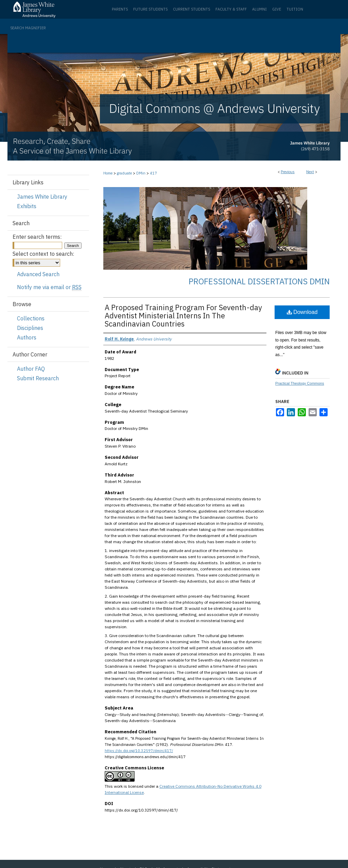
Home (108, 173)
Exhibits (27, 206)
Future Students (150, 9)
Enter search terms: (37, 237)
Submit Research (38, 378)
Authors (27, 337)
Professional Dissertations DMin (259, 281)
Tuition (295, 9)
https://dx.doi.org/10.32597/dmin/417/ (139, 751)
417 (153, 173)
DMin (141, 173)
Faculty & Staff (231, 9)
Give (277, 9)
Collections (31, 318)
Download (302, 312)
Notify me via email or (49, 287)
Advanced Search (38, 274)
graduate (124, 173)
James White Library (42, 197)
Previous (288, 172)
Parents (120, 9)
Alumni (259, 9)
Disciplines (30, 328)
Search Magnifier (28, 28)
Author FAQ (31, 369)
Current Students (192, 9)
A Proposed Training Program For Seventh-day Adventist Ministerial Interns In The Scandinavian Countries (183, 315)
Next (310, 172)
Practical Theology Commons (300, 383)
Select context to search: (43, 254)
